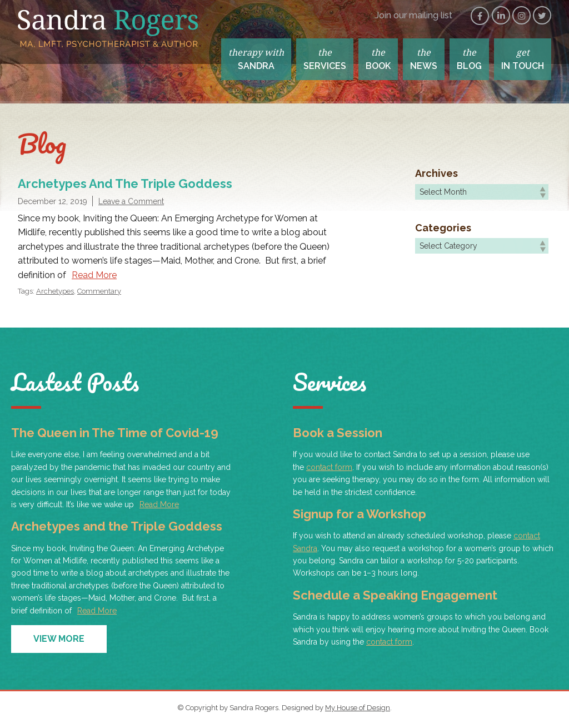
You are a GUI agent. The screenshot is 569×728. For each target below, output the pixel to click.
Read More (94, 275)
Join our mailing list (414, 15)
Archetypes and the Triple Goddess (125, 184)
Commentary (99, 291)
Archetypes (55, 291)
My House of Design (358, 708)
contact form (329, 467)
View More (59, 639)
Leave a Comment (131, 201)
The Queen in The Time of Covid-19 (115, 433)
